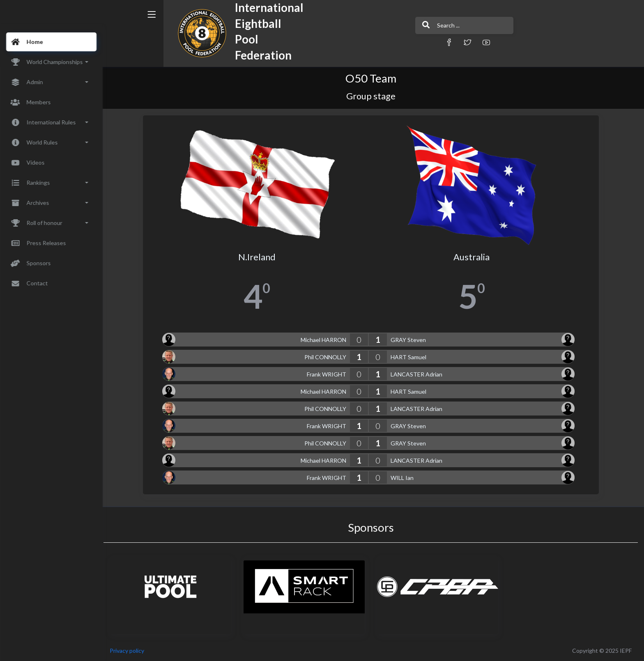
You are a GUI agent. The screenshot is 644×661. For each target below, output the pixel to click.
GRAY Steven (411, 340)
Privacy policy (132, 651)
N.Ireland (259, 257)
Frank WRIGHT (329, 374)
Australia (474, 257)
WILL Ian (405, 478)
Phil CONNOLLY (328, 357)
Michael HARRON (326, 340)
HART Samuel (411, 357)
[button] (419, 42)
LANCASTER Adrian (419, 374)
